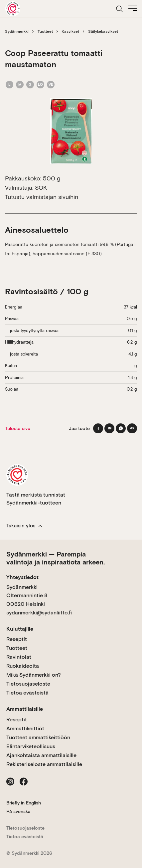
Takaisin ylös (24, 526)
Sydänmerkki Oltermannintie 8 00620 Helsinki (27, 596)
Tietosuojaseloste (28, 684)
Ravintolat (19, 657)
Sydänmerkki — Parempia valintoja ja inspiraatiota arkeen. (56, 558)
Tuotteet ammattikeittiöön (38, 737)
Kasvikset (70, 31)
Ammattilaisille (25, 709)
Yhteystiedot (22, 577)
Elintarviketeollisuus (31, 746)
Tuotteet (45, 31)
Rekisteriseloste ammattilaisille (44, 764)
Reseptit (17, 639)
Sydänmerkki (17, 31)
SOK (41, 188)
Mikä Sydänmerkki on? (34, 675)
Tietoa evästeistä (27, 693)
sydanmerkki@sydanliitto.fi (39, 613)
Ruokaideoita (23, 666)
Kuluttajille (20, 629)
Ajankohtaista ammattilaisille (41, 755)
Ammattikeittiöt (25, 728)
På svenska (18, 811)
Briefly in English (24, 803)
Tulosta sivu (18, 428)
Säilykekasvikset (103, 31)
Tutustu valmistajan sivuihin (42, 197)
